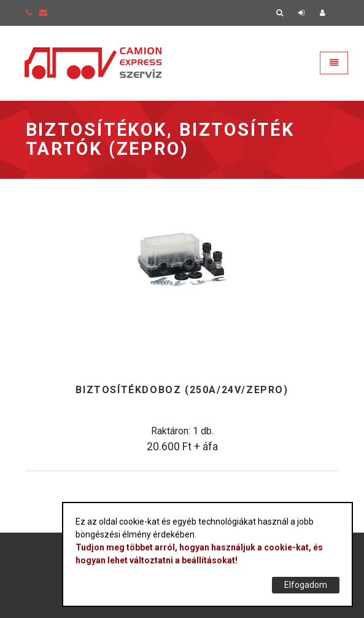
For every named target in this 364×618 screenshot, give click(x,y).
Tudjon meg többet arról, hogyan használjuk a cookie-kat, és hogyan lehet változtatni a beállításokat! (199, 554)
